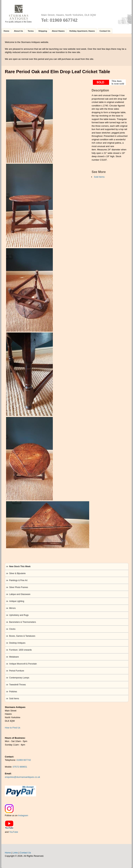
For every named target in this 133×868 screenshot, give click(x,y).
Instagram (23, 815)
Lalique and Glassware (20, 594)
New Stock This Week (20, 566)
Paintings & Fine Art (18, 580)
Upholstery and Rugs (19, 615)
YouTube (14, 832)
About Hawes (58, 31)
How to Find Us (13, 728)
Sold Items (99, 177)
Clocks (12, 629)
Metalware (14, 657)
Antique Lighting (17, 601)
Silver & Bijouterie (17, 573)
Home (6, 31)
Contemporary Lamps (19, 678)
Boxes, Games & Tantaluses (22, 636)
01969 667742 (24, 760)
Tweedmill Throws (17, 685)
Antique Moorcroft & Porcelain (23, 664)
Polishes (13, 692)
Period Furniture (17, 671)
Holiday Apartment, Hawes (82, 31)
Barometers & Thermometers (23, 622)
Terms (31, 31)
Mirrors (12, 608)
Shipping (43, 31)
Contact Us (105, 31)
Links (15, 853)
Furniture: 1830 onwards (20, 650)
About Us (19, 31)
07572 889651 (20, 767)
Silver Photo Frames (19, 587)
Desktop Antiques (17, 643)
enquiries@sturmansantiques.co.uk (22, 777)
